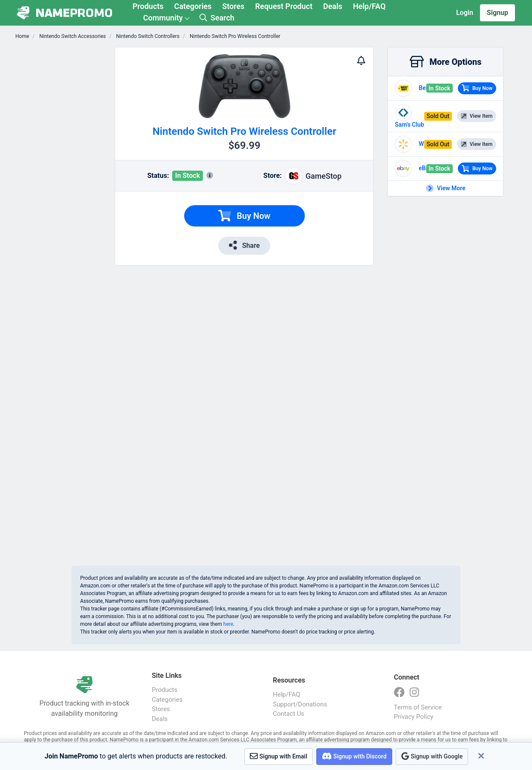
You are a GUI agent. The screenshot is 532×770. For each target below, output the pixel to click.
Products (148, 6)
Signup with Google (432, 756)
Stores (233, 6)
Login (465, 13)
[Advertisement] (65, 175)
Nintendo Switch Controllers (147, 36)
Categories (193, 6)
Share (244, 245)
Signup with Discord (354, 756)
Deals (333, 6)
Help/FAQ (369, 6)
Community (163, 18)
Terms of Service (418, 707)
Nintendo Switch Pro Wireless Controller (234, 36)
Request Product (284, 6)
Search (217, 18)
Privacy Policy (413, 717)
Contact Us (289, 714)
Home (22, 36)
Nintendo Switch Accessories (72, 36)
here (228, 624)
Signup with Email (279, 756)
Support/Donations (300, 704)
